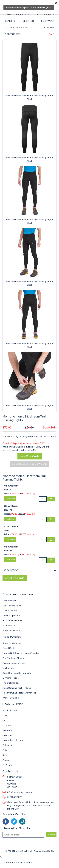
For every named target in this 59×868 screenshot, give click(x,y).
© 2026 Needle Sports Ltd (18, 851)
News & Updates (11, 616)
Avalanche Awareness (14, 663)
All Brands (8, 765)
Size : (7, 490)
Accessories (13, 34)
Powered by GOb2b (44, 851)
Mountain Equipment (13, 740)
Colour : (8, 486)
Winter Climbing (11, 698)
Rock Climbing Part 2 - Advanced (19, 693)
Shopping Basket (11, 631)
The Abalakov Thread (14, 658)
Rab (5, 755)
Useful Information (17, 15)
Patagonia (8, 745)
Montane (7, 735)
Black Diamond (10, 710)
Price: (7, 494)
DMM (5, 715)
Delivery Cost (9, 601)
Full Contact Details (12, 621)
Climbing (10, 21)
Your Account (9, 626)
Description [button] (10, 570)
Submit (51, 835)
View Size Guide (30, 456)
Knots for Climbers (12, 643)
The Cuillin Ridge (11, 683)
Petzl (5, 750)
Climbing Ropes (11, 678)
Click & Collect (10, 611)
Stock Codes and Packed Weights (29, 464)
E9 (4, 720)
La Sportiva (8, 725)
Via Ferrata (8, 668)
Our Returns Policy (12, 606)
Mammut (7, 730)
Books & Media (46, 15)
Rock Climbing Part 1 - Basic (17, 688)
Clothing (28, 21)
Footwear (48, 21)
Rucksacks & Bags (16, 28)
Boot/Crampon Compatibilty (17, 673)
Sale (51, 34)
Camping (49, 28)
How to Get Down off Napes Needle (21, 653)
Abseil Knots (9, 648)
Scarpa (6, 760)
